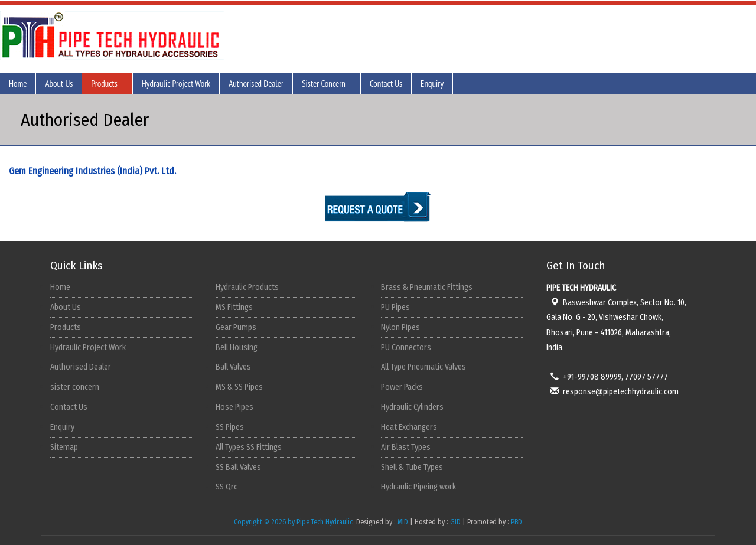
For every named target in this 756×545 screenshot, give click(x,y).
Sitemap (64, 447)
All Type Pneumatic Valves (423, 367)
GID (455, 522)
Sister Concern (324, 84)
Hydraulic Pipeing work (418, 487)
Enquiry (432, 84)
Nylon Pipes (400, 327)
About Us (59, 84)
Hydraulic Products (247, 287)
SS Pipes (230, 427)
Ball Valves (233, 367)
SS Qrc (227, 487)
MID (402, 522)
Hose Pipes (234, 407)
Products (104, 84)
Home (18, 84)
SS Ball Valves (238, 467)
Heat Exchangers (409, 427)
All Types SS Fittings (249, 447)
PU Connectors (406, 347)
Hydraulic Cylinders (412, 407)
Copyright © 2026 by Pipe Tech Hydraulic (294, 522)
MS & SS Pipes (239, 387)
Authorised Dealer (256, 84)
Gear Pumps (236, 327)
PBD (517, 522)
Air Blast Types (406, 447)
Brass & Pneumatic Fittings (427, 287)
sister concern (75, 387)
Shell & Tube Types (412, 467)
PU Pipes (395, 307)
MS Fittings (234, 307)
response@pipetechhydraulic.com (612, 392)
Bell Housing (237, 347)
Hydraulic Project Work (176, 84)
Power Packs (402, 387)
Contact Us (386, 84)
